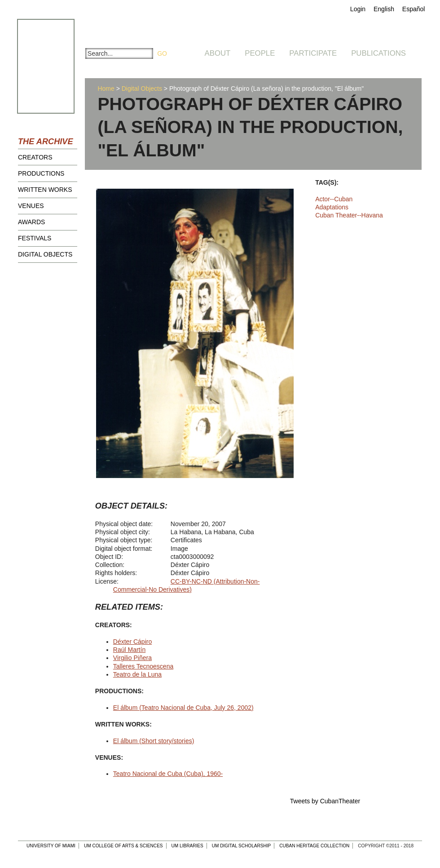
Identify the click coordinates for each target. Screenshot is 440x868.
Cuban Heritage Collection (314, 846)
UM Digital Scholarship (242, 846)
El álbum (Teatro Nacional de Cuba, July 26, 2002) (183, 708)
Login (358, 9)
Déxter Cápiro (132, 642)
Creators (35, 157)
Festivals (35, 238)
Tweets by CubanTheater (325, 801)
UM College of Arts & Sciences (123, 846)
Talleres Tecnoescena (143, 666)
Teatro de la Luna (137, 674)
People (260, 53)
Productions (41, 173)
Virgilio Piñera (132, 658)
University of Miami (51, 846)
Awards (31, 222)
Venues (31, 206)
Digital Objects (45, 254)
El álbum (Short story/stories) (154, 741)
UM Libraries (187, 846)
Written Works (45, 190)
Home (106, 89)
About (218, 53)
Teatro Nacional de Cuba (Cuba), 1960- (168, 774)
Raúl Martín (129, 650)
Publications (378, 53)
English (384, 9)
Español (414, 9)
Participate (313, 53)
